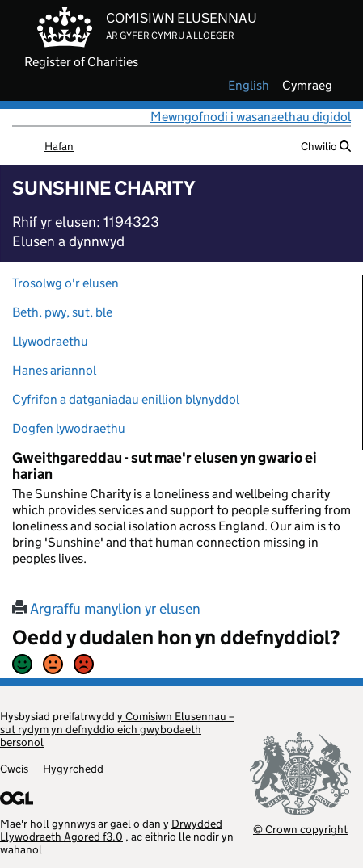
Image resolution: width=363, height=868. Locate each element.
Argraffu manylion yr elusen (106, 609)
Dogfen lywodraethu (69, 428)
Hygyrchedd (73, 769)
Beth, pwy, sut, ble (62, 312)
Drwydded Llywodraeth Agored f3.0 (111, 830)
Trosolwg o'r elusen (65, 283)
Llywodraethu (50, 341)
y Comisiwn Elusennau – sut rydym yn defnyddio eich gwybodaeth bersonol (117, 729)
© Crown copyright (300, 829)
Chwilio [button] (326, 146)
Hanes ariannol (54, 370)
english (249, 86)
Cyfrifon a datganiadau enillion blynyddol (126, 399)
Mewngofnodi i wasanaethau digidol (251, 117)
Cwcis (14, 769)
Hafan (59, 146)
